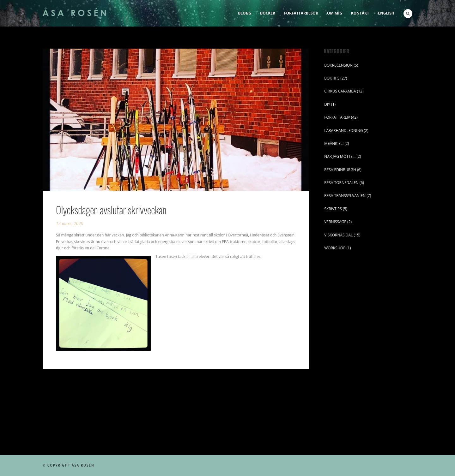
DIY (327, 104)
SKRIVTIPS (333, 209)
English (386, 13)
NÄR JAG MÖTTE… (340, 156)
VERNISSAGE (335, 222)
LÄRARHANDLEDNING (343, 131)
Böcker (268, 13)
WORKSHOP (335, 248)
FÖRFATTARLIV (337, 117)
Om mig (335, 13)
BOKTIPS (332, 78)
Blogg (245, 13)
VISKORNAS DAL (338, 235)
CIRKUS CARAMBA (340, 91)
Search (408, 14)
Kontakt (360, 13)
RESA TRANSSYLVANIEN (345, 196)
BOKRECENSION (338, 65)
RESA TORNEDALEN (341, 183)
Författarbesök (301, 13)
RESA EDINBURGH (340, 170)
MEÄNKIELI (334, 143)
